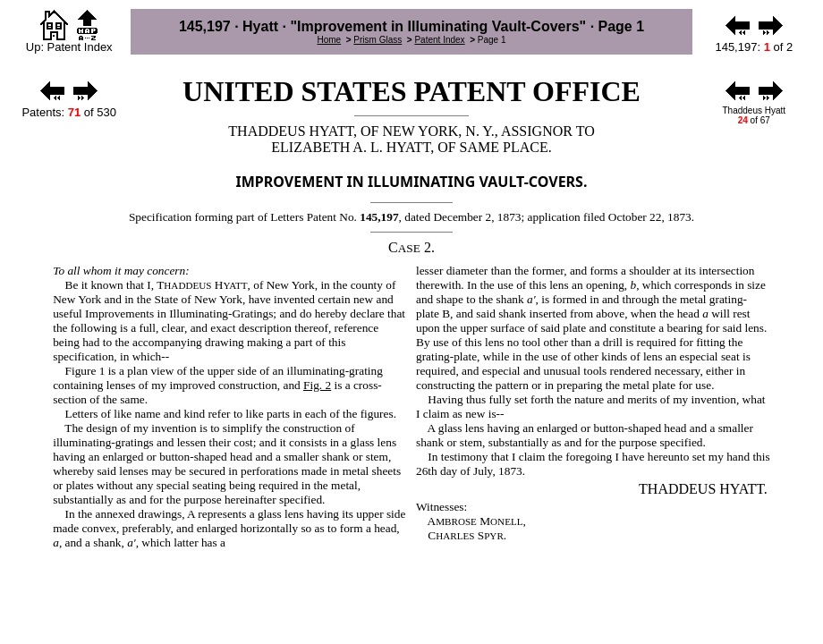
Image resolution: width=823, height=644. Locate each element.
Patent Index (439, 40)
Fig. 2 (317, 385)
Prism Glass (378, 40)
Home (329, 40)
